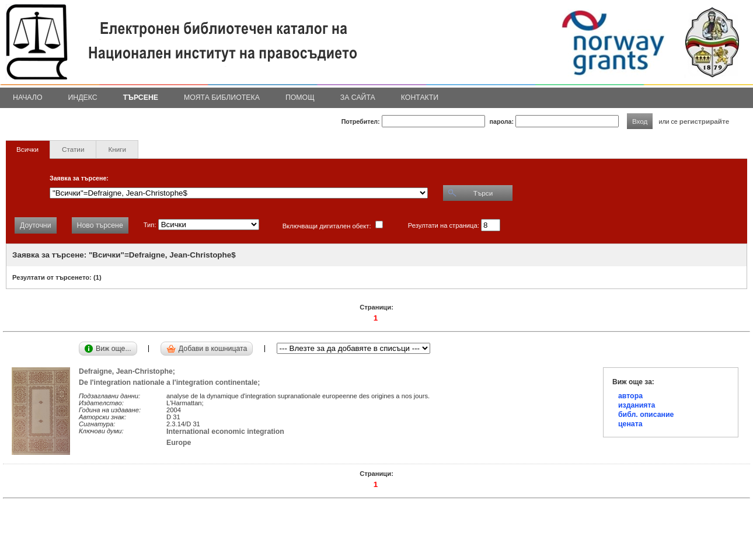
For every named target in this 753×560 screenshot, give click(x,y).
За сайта (358, 98)
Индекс (83, 98)
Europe (179, 443)
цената (630, 424)
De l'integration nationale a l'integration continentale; (171, 382)
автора (630, 396)
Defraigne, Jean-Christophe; (129, 371)
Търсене (141, 98)
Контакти (420, 98)
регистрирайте (705, 121)
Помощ (300, 98)
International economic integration (225, 432)
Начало (28, 98)
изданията (637, 405)
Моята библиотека (222, 98)
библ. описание (646, 415)
